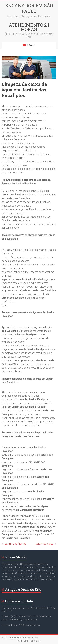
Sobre (20, 641)
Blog (26, 641)
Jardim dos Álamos (14, 544)
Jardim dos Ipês (46, 544)
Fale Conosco (35, 641)
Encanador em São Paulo (29, 8)
